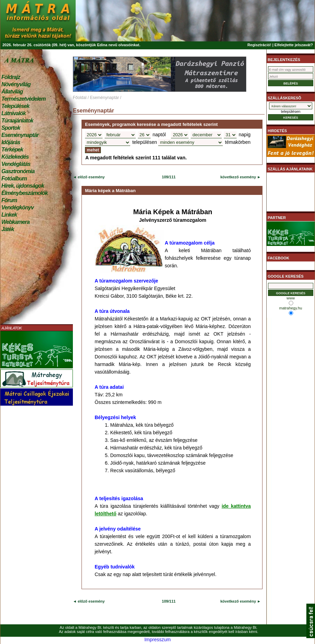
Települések (15, 106)
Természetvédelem (23, 99)
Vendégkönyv (18, 207)
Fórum (9, 200)
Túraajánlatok (17, 121)
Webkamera (15, 222)
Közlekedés (15, 157)
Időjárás (11, 142)
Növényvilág (16, 84)
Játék (8, 229)
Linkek (9, 215)
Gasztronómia (18, 171)
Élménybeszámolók (25, 193)
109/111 (169, 177)
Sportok (11, 128)
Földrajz (11, 77)
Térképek (12, 150)
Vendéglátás (16, 164)
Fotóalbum (14, 179)
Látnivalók (13, 113)
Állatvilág (12, 92)
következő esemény (238, 177)
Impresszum (157, 640)
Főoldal (80, 98)
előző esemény (91, 177)
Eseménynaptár (20, 135)
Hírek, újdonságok (23, 186)
